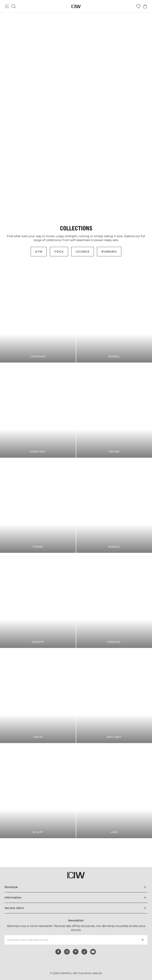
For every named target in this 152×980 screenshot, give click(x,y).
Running (109, 252)
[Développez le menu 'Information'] (76, 898)
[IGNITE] (38, 696)
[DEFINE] (114, 410)
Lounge (83, 252)
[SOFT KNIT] (114, 696)
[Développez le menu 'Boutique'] (76, 887)
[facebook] (58, 952)
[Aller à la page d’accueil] (76, 6)
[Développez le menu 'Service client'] (76, 908)
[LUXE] (114, 791)
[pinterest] (76, 952)
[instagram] (67, 952)
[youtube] (93, 952)
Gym (39, 252)
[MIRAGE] (114, 505)
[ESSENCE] (114, 601)
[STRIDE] (38, 505)
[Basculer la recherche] (14, 6)
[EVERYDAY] (38, 410)
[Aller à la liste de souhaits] (138, 6)
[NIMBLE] (114, 315)
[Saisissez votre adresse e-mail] (71, 940)
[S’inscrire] (142, 940)
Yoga (59, 252)
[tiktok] (84, 952)
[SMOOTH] (38, 601)
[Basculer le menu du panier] (145, 6)
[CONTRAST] (38, 315)
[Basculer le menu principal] (7, 6)
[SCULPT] (38, 791)
